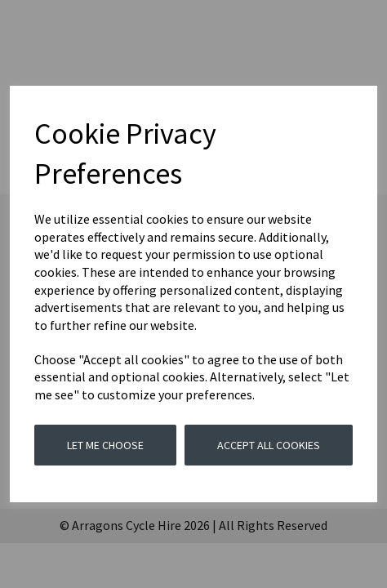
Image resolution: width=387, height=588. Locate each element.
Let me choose (105, 445)
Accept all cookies (269, 445)
